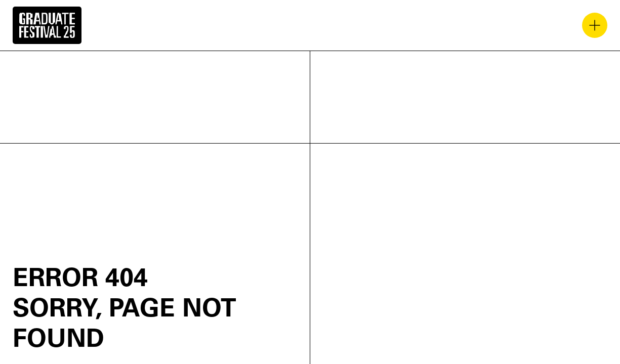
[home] (47, 26)
